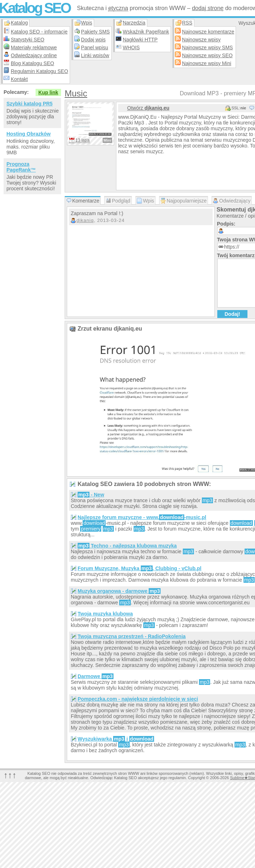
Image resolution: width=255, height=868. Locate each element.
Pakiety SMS (96, 32)
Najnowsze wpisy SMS (208, 47)
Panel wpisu (95, 47)
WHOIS (131, 47)
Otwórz (148, 108)
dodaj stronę (208, 8)
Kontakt (19, 79)
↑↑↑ (10, 775)
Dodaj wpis (93, 40)
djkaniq (85, 220)
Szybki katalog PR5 (29, 104)
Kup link (48, 92)
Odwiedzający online (34, 55)
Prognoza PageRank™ (21, 167)
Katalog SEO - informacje (39, 32)
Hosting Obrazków (29, 134)
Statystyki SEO (27, 40)
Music (76, 93)
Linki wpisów (95, 55)
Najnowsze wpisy (201, 40)
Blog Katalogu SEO (33, 63)
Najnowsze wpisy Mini (207, 63)
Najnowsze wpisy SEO (207, 55)
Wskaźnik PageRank (146, 32)
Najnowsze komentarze (208, 32)
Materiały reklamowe (34, 47)
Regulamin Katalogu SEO (40, 71)
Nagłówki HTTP (140, 40)
